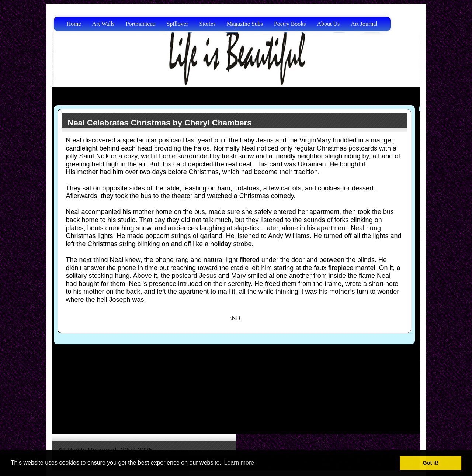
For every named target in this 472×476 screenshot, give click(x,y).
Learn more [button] (239, 463)
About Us (329, 24)
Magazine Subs (245, 24)
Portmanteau (141, 24)
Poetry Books (290, 24)
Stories (207, 24)
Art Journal (364, 24)
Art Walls (103, 24)
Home (74, 24)
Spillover (178, 24)
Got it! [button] (431, 463)
